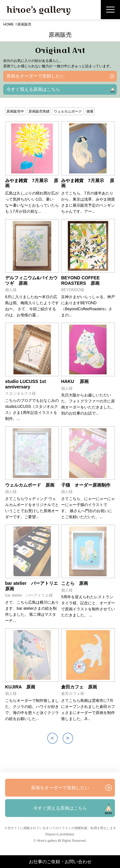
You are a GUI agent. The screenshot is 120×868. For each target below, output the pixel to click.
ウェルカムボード (68, 111)
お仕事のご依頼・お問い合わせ (60, 862)
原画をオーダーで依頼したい (36, 76)
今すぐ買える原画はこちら (33, 89)
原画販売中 (15, 111)
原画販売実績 (39, 111)
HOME (8, 24)
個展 (90, 111)
